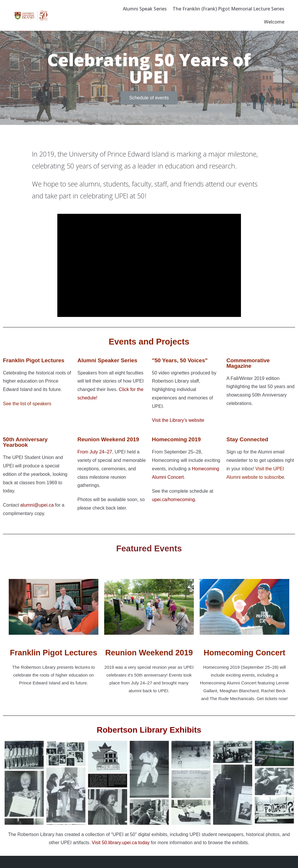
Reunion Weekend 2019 (149, 653)
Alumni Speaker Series (107, 360)
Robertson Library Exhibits (149, 730)
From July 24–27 (95, 452)
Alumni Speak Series (145, 9)
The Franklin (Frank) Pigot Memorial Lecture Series (228, 9)
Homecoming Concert (245, 653)
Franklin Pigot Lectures (34, 360)
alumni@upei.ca (37, 505)
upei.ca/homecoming (173, 500)
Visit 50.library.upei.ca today (121, 843)
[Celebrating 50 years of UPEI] (31, 15)
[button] (149, 98)
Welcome (274, 22)
